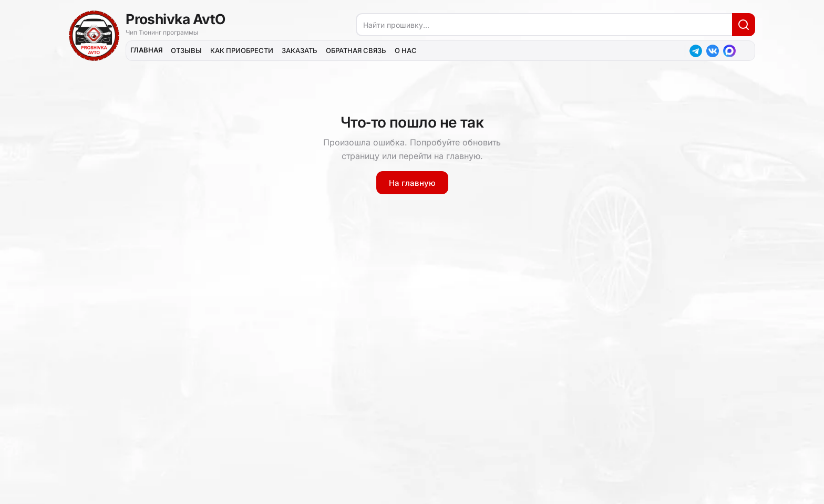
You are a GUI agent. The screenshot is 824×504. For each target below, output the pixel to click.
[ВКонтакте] (713, 51)
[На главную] (94, 36)
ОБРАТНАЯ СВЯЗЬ (356, 50)
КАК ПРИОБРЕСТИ (242, 50)
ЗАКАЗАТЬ (300, 50)
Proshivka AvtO (176, 19)
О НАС (406, 50)
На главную (412, 183)
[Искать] (744, 25)
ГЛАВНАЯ (146, 50)
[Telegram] (696, 51)
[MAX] (729, 51)
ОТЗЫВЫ (186, 50)
